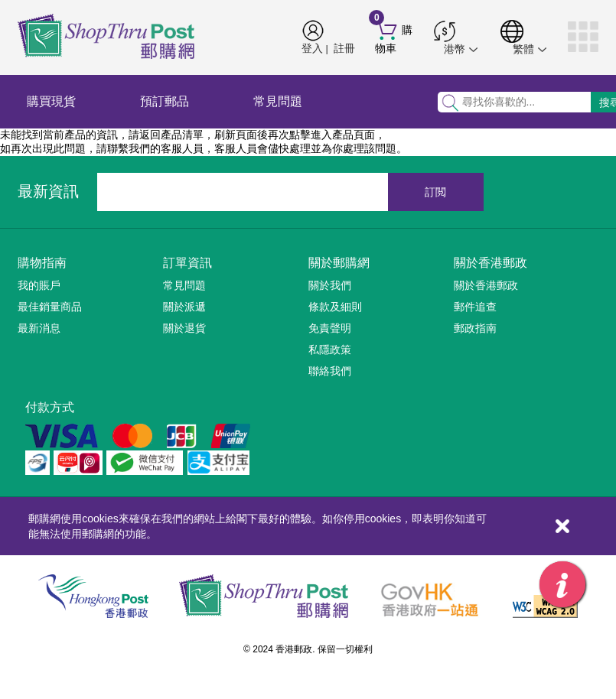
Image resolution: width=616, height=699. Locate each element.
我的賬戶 (39, 285)
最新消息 (39, 328)
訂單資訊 (187, 263)
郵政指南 (475, 328)
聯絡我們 (330, 371)
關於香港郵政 (491, 263)
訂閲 (435, 192)
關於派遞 (184, 307)
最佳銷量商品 (50, 307)
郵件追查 (475, 307)
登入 (312, 48)
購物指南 (42, 263)
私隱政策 (330, 349)
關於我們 (330, 285)
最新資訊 (48, 191)
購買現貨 (51, 101)
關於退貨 (184, 328)
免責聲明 (330, 328)
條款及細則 (335, 307)
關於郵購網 (339, 263)
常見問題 (278, 101)
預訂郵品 (165, 101)
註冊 (344, 48)
